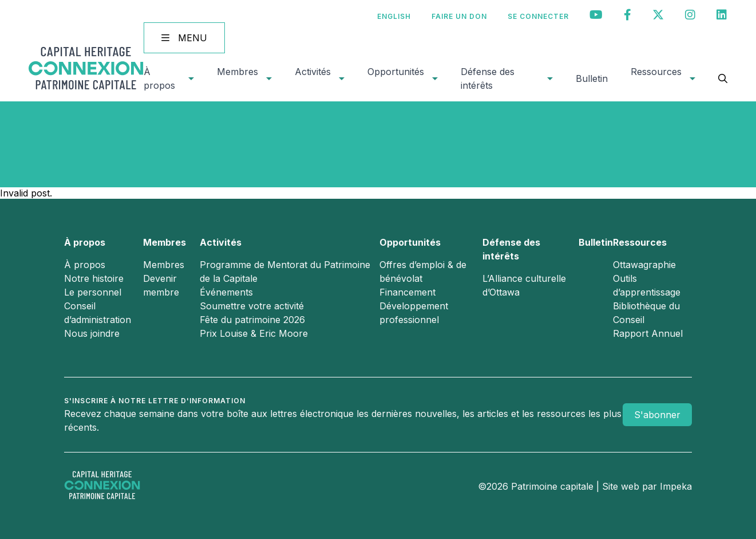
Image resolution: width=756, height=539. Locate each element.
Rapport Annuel (648, 333)
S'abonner (657, 415)
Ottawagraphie (644, 265)
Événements (226, 292)
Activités (313, 72)
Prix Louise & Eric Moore (254, 333)
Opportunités (396, 72)
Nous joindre (92, 333)
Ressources (656, 72)
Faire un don (459, 16)
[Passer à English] (394, 16)
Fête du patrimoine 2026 (252, 320)
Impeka (676, 486)
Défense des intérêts (488, 78)
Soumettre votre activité (252, 306)
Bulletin (592, 78)
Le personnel (93, 292)
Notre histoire (94, 278)
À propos (159, 78)
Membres (238, 72)
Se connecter (538, 16)
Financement (407, 292)
